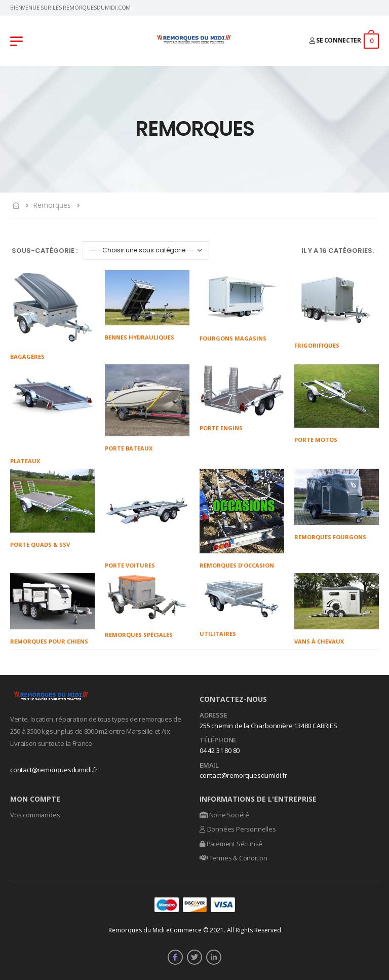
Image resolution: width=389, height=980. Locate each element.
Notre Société (224, 815)
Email (209, 766)
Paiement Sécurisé (231, 844)
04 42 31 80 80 (220, 750)
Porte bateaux (129, 448)
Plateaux (25, 461)
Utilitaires (218, 634)
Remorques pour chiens (49, 641)
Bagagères (27, 356)
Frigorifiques (317, 345)
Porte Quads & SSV (40, 544)
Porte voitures (130, 565)
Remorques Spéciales (139, 635)
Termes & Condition (234, 858)
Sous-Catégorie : (45, 251)
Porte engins (221, 428)
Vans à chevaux (319, 641)
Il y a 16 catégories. (338, 251)
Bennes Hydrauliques (140, 337)
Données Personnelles (238, 829)
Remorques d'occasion (237, 565)
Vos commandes (35, 815)
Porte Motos (316, 440)
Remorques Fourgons (330, 537)
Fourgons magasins (233, 338)
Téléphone (218, 740)
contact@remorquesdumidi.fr (54, 770)
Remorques (52, 205)
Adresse (213, 715)
